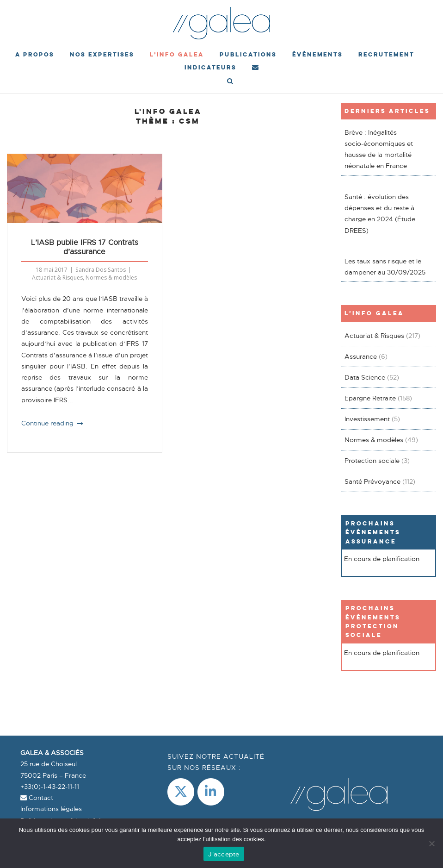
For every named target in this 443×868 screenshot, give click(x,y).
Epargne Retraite (370, 398)
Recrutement (386, 54)
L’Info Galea (177, 54)
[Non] (431, 843)
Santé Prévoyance (372, 481)
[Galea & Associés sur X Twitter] (181, 792)
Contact (37, 798)
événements (317, 54)
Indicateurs (210, 67)
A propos (35, 54)
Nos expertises (102, 54)
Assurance (361, 356)
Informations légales (51, 809)
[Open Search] (230, 82)
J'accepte (224, 854)
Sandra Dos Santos (101, 270)
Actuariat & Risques (57, 278)
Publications (248, 54)
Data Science (365, 377)
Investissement (367, 419)
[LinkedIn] (211, 792)
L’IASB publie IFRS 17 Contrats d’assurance (85, 247)
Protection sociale (372, 461)
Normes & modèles (111, 278)
